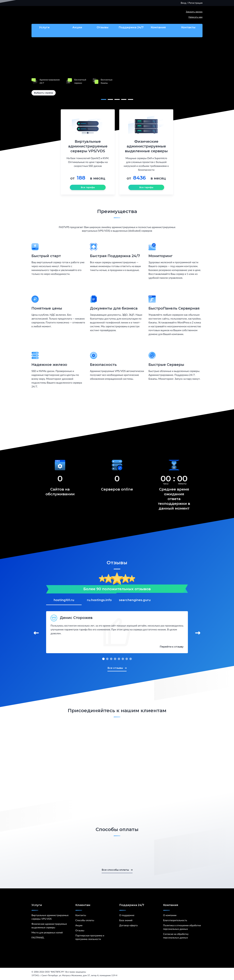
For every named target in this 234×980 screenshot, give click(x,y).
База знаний (126, 920)
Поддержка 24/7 (131, 31)
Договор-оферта (128, 925)
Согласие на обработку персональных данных (176, 936)
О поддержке (127, 915)
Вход (183, 3)
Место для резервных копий (47, 933)
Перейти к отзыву (172, 647)
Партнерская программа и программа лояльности (90, 937)
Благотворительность (175, 920)
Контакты (188, 27)
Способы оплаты (85, 920)
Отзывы (103, 27)
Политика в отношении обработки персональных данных (182, 927)
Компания (160, 27)
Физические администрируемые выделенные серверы (49, 926)
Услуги (46, 27)
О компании (170, 915)
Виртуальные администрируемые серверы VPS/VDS (50, 917)
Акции (74, 27)
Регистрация (195, 3)
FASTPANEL (38, 938)
